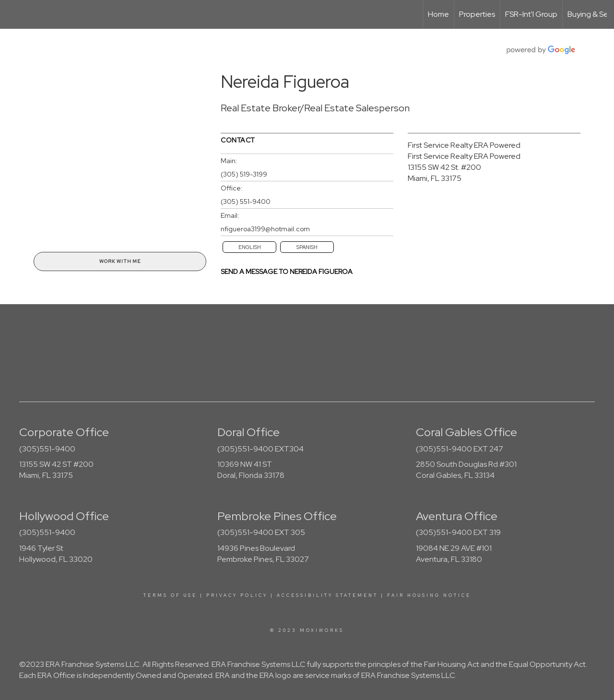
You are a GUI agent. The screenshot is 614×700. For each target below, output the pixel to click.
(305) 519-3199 (244, 174)
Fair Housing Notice (429, 595)
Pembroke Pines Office (277, 516)
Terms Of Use (170, 595)
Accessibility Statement (327, 595)
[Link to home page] (12, 14)
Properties (477, 14)
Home (438, 14)
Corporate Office (64, 432)
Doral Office (248, 432)
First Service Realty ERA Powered (464, 145)
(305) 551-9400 (246, 202)
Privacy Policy (237, 595)
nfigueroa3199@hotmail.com (265, 229)
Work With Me (120, 261)
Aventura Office (457, 516)
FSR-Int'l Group (531, 14)
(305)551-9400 (47, 449)
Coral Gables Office (466, 432)
